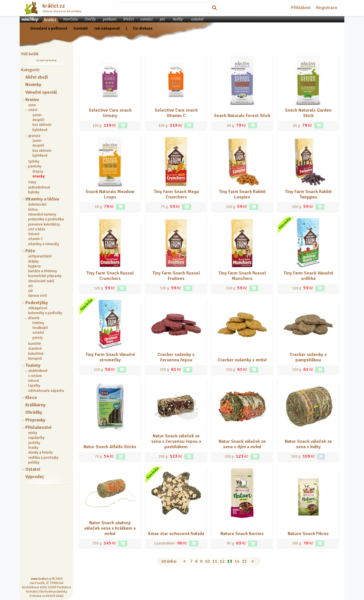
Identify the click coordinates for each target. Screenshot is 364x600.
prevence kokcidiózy (44, 224)
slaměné (35, 349)
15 (244, 561)
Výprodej (34, 477)
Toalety (33, 365)
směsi (33, 110)
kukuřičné (36, 354)
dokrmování (37, 204)
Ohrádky (34, 412)
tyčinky (34, 161)
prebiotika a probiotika (46, 219)
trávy (32, 182)
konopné (35, 359)
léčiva (33, 210)
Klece (31, 398)
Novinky (33, 85)
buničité (35, 344)
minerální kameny (42, 214)
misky (33, 433)
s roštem (35, 376)
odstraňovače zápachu (46, 391)
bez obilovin (42, 125)
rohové (34, 381)
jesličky (34, 443)
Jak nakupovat (107, 28)
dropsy (38, 171)
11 (215, 561)
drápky (33, 261)
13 (230, 561)
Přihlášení (301, 8)
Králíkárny (35, 405)
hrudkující (40, 328)
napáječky (36, 438)
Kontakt (81, 28)
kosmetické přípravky (45, 276)
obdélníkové (38, 371)
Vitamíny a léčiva (42, 199)
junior (37, 115)
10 (207, 561)
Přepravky (35, 420)
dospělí (38, 120)
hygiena (34, 266)
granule (34, 136)
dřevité (34, 318)
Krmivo (32, 100)
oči (30, 286)
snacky (38, 176)
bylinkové (40, 130)
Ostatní (33, 469)
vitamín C (36, 239)
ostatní (38, 333)
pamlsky (35, 166)
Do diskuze (143, 28)
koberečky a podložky (45, 313)
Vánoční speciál (41, 92)
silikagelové (38, 308)
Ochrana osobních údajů (46, 596)
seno (32, 105)
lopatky (34, 386)
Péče (30, 251)
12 (222, 561)
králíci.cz (54, 6)
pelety (38, 338)
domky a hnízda (40, 452)
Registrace (327, 8)
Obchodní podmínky (53, 591)
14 (237, 561)
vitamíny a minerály (44, 244)
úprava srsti (37, 296)
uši (30, 291)
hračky (33, 448)
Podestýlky (37, 303)
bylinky (34, 192)
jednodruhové (39, 187)
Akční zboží (37, 77)
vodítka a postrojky (43, 458)
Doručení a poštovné (49, 28)
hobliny (38, 323)
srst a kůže (37, 229)
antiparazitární (40, 256)
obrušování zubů (41, 281)
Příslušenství (38, 427)
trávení (34, 234)
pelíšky (34, 462)
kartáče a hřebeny (43, 271)
